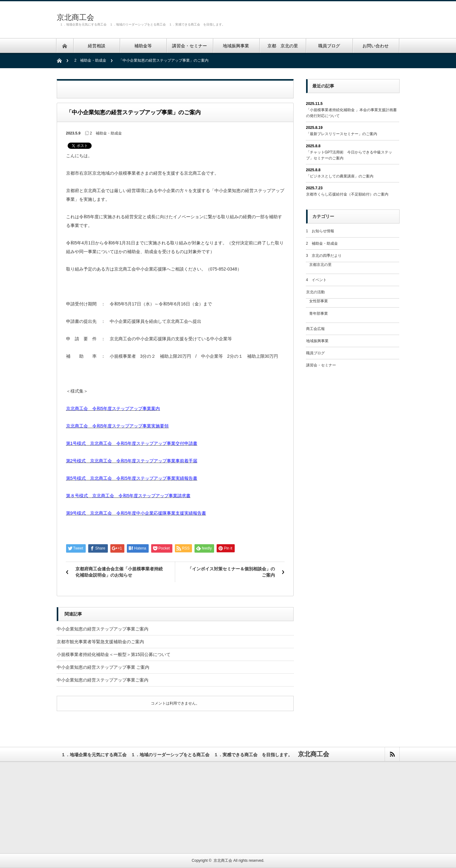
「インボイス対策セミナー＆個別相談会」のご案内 (231, 572)
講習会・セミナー (321, 365)
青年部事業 (319, 314)
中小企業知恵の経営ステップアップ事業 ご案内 (103, 667)
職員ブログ (315, 353)
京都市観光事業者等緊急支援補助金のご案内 (100, 642)
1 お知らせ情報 (320, 231)
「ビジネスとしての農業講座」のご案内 (340, 176)
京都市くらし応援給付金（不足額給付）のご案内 (347, 194)
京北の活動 (315, 292)
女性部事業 (319, 301)
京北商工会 (75, 17)
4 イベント (317, 280)
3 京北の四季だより (324, 256)
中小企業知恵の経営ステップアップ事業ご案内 (103, 629)
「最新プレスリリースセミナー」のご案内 (342, 134)
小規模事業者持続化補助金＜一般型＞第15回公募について (114, 654)
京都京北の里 (320, 265)
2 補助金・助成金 (91, 60)
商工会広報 (315, 329)
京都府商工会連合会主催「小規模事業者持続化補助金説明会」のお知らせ (119, 572)
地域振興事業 (317, 341)
